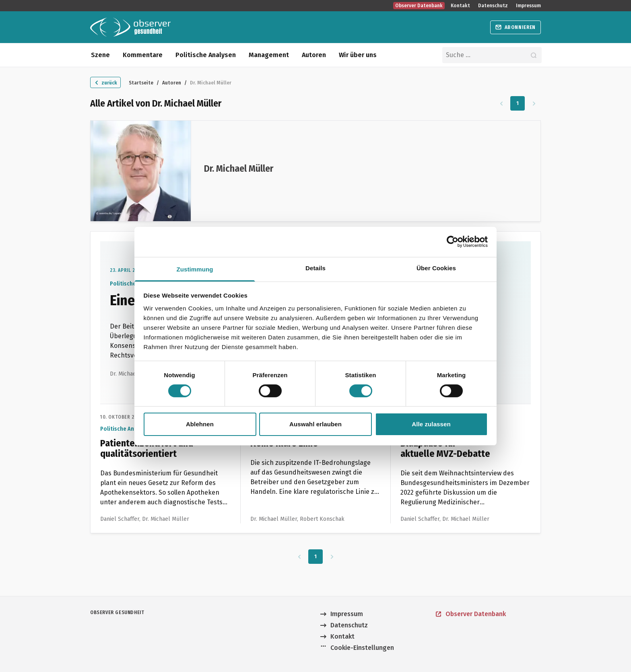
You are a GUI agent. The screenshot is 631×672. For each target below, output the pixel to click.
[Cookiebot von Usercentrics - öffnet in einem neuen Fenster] (453, 242)
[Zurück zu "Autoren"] (105, 82)
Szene (100, 55)
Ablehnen (200, 424)
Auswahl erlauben (315, 424)
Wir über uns (358, 55)
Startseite (141, 83)
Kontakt (460, 6)
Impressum (528, 6)
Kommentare (143, 55)
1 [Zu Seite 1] (518, 103)
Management (269, 55)
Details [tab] (315, 268)
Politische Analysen (206, 55)
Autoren (314, 55)
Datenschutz (493, 6)
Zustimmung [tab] (195, 269)
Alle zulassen (431, 424)
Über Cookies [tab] (436, 268)
